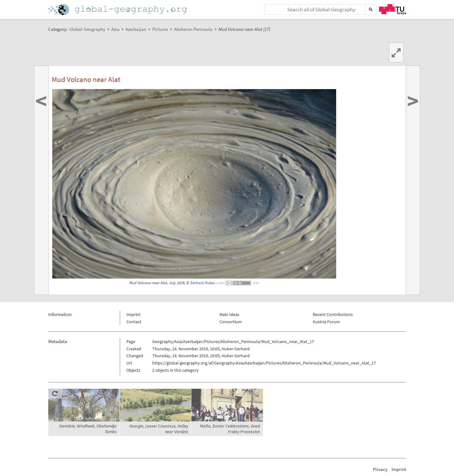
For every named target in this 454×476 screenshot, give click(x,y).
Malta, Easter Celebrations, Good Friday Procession (230, 429)
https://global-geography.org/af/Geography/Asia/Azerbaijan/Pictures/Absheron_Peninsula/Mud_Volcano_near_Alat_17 (264, 363)
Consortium (231, 322)
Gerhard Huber (202, 283)
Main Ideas (229, 314)
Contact (134, 322)
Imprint (134, 314)
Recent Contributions (333, 314)
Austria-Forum (326, 322)
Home (118, 10)
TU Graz (393, 9)
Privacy (380, 469)
